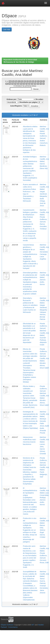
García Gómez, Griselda (43, 451)
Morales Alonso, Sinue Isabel (44, 365)
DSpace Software (7, 625)
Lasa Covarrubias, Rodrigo (44, 495)
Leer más (7, 29)
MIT (33, 625)
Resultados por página (29, 102)
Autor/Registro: (16, 106)
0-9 (10, 81)
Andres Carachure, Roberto (44, 143)
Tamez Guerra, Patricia (43, 581)
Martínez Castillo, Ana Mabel (44, 129)
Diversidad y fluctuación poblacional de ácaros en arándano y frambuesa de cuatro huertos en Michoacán (30, 305)
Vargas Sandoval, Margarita (43, 194)
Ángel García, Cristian (43, 535)
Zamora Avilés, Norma (43, 282)
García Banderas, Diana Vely (44, 166)
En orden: (40, 99)
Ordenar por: (12, 99)
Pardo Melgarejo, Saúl (44, 474)
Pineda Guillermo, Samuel (44, 136)
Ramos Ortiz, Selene (42, 528)
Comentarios (13, 627)
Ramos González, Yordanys (43, 226)
